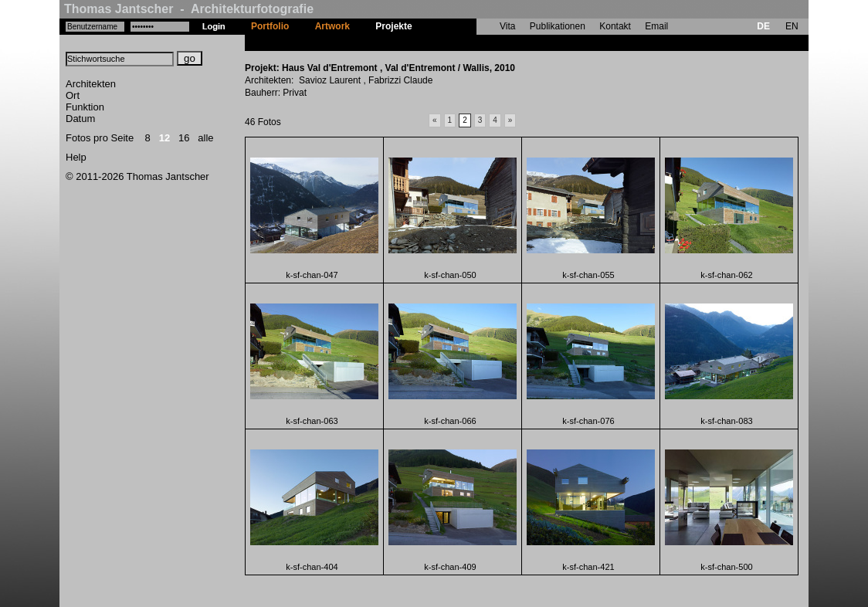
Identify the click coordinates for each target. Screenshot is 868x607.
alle (205, 138)
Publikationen (558, 26)
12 (164, 138)
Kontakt (615, 26)
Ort (73, 95)
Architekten (91, 84)
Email (656, 26)
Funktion (85, 107)
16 (184, 138)
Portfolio (270, 26)
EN (792, 26)
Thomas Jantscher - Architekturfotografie (189, 9)
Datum (80, 119)
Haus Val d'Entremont (473, 42)
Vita (507, 26)
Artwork (332, 26)
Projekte (393, 26)
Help (76, 157)
